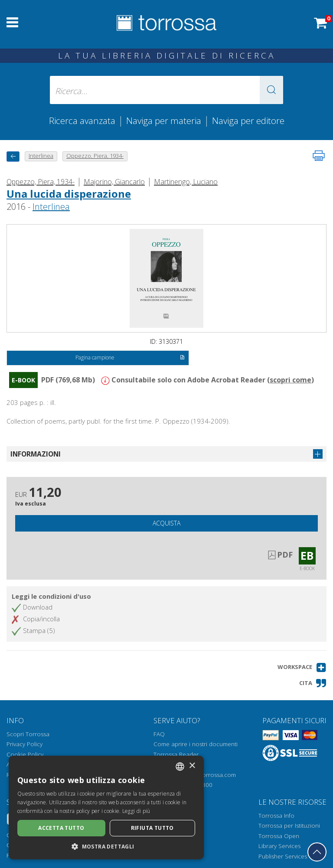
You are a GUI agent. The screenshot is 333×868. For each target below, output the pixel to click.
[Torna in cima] (317, 852)
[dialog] (106, 808)
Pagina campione (130, 358)
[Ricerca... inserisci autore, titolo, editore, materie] (166, 90)
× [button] (192, 766)
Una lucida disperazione (69, 194)
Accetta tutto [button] (61, 828)
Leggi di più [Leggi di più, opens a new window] (136, 811)
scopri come (291, 380)
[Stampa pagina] (319, 156)
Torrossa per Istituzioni (289, 826)
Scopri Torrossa (28, 734)
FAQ (159, 734)
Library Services (279, 846)
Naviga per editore (248, 121)
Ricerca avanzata (82, 121)
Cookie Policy (25, 754)
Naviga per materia (164, 121)
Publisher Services (283, 856)
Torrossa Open (279, 836)
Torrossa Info (276, 816)
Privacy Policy (24, 744)
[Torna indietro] (13, 156)
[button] (271, 90)
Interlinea (51, 207)
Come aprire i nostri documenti (196, 744)
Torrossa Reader (176, 754)
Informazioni (36, 454)
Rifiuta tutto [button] (152, 828)
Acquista (166, 523)
